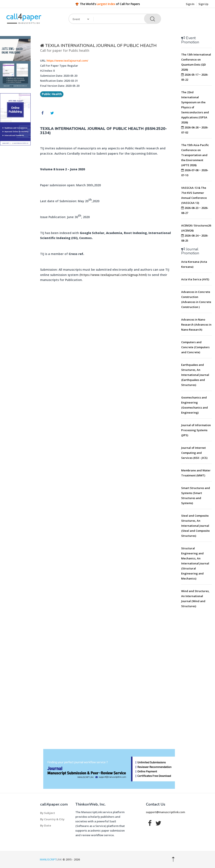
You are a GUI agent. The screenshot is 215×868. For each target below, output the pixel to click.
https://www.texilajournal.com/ (67, 61)
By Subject (48, 813)
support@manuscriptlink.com (165, 812)
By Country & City (52, 819)
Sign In (190, 4)
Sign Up (203, 4)
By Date (46, 825)
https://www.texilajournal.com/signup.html (113, 275)
